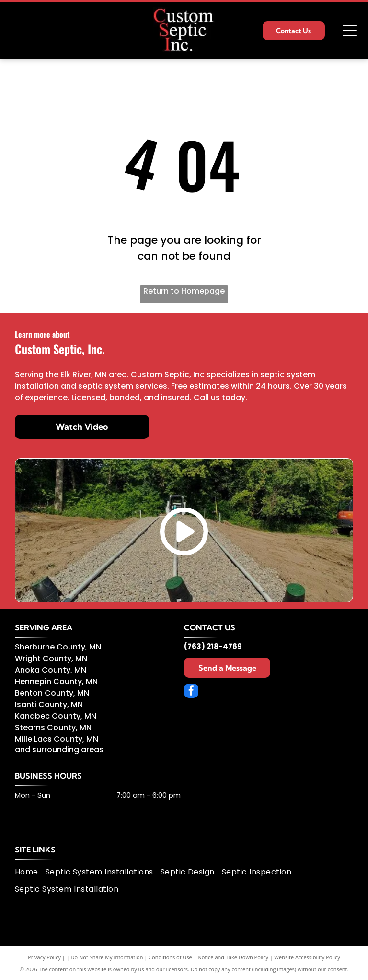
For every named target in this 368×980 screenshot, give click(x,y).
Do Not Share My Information (107, 957)
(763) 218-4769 (213, 646)
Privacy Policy (44, 957)
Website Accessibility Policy (307, 957)
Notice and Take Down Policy (233, 957)
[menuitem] (30, 872)
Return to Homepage (184, 291)
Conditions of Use (170, 957)
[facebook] (191, 692)
